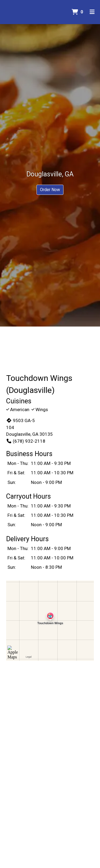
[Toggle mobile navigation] (92, 12)
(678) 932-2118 (26, 441)
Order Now (50, 190)
